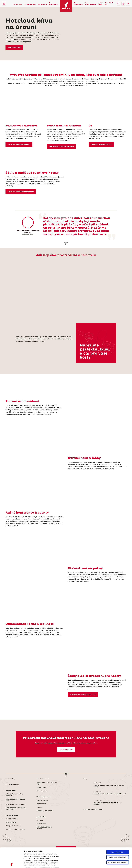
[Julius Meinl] (4, 4)
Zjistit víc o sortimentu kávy (19, 144)
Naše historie (41, 824)
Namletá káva (42, 791)
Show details (29, 864)
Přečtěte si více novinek (93, 810)
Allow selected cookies (118, 839)
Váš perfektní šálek (90, 4)
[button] (118, 4)
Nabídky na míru (11, 819)
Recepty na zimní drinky (45, 811)
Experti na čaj (41, 804)
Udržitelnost (42, 4)
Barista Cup (17, 4)
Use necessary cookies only (118, 844)
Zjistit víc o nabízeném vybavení (21, 192)
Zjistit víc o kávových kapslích (61, 147)
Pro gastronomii (54, 4)
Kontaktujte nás (109, 4)
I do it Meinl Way (30, 4)
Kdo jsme (40, 820)
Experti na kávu (42, 800)
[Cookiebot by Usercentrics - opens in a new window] (12, 864)
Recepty (39, 807)
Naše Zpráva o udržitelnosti (15, 804)
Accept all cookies (118, 834)
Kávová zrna (41, 788)
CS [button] (128, 4)
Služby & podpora (12, 826)
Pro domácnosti (78, 4)
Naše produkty (11, 822)
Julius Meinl (100, 4)
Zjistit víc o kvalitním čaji (101, 144)
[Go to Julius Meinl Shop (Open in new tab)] (123, 4)
